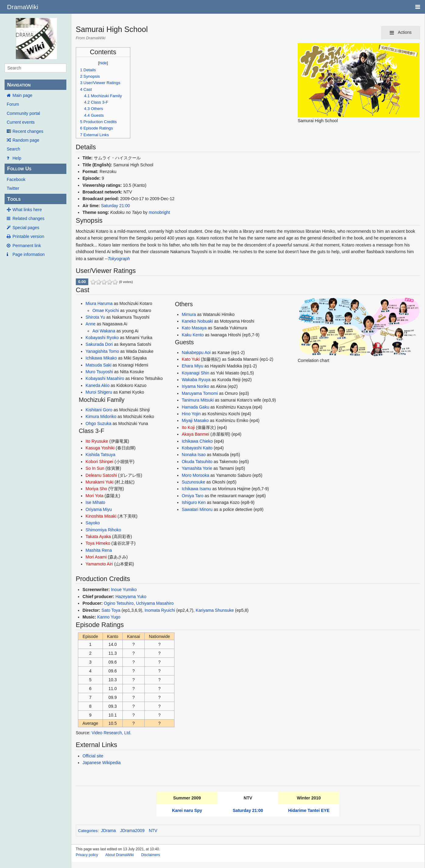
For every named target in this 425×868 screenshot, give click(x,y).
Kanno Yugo (109, 617)
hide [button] (103, 63)
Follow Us (19, 169)
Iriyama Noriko (195, 386)
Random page (26, 140)
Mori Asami (96, 557)
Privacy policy (87, 855)
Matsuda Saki (98, 365)
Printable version (28, 236)
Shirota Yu (95, 317)
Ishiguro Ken (194, 502)
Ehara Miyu (193, 366)
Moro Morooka (195, 475)
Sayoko (93, 523)
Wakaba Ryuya (196, 380)
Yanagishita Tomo (102, 351)
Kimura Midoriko (101, 416)
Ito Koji (188, 427)
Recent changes (28, 131)
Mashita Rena (99, 550)
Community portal (23, 113)
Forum (13, 104)
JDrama (109, 831)
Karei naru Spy (187, 810)
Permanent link (27, 246)
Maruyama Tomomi (200, 393)
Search (13, 149)
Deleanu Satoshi (101, 475)
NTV (153, 831)
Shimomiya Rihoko (103, 530)
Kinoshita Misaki (101, 516)
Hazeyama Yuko (131, 597)
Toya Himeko (98, 543)
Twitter (13, 188)
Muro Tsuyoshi (99, 372)
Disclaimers (150, 855)
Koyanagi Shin (195, 373)
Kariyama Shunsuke (215, 610)
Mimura (189, 314)
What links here (27, 210)
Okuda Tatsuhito (197, 462)
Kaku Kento (193, 335)
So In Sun (95, 468)
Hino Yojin (191, 414)
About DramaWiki (119, 855)
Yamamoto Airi (99, 564)
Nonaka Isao (194, 455)
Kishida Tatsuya (100, 455)
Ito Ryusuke (97, 441)
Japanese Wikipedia (102, 763)
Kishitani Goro (99, 410)
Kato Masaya (194, 328)
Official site (93, 756)
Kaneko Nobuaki (197, 321)
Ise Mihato (95, 502)
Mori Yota (94, 496)
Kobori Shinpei (99, 462)
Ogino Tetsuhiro (119, 603)
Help (17, 158)
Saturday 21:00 (116, 206)
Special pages (26, 228)
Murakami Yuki (100, 482)
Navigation (19, 85)
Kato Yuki (191, 359)
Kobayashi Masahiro (105, 378)
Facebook (16, 179)
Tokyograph (119, 259)
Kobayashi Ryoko (102, 338)
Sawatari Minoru (197, 509)
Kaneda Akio (98, 385)
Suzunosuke (193, 482)
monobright (159, 212)
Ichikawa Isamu (196, 489)
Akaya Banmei (195, 434)
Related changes (28, 218)
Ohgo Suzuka (98, 423)
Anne (91, 324)
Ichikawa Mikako (101, 358)
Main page (22, 95)
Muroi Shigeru (99, 392)
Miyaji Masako (195, 420)
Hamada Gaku (195, 407)
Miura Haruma (99, 303)
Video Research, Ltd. (112, 733)
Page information (29, 254)
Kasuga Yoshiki (100, 448)
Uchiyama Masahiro (155, 603)
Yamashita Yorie (197, 468)
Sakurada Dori (99, 344)
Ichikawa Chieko (197, 441)
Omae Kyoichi (105, 310)
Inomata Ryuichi (160, 610)
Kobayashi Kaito (197, 448)
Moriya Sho (96, 489)
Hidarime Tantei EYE (309, 810)
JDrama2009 (132, 831)
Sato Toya (111, 610)
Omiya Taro (193, 496)
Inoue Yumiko (124, 590)
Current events (21, 122)
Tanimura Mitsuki (198, 400)
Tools (14, 199)
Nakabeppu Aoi (196, 353)
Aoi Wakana (104, 331)
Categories (88, 831)
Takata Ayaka (98, 537)
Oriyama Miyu (99, 509)
